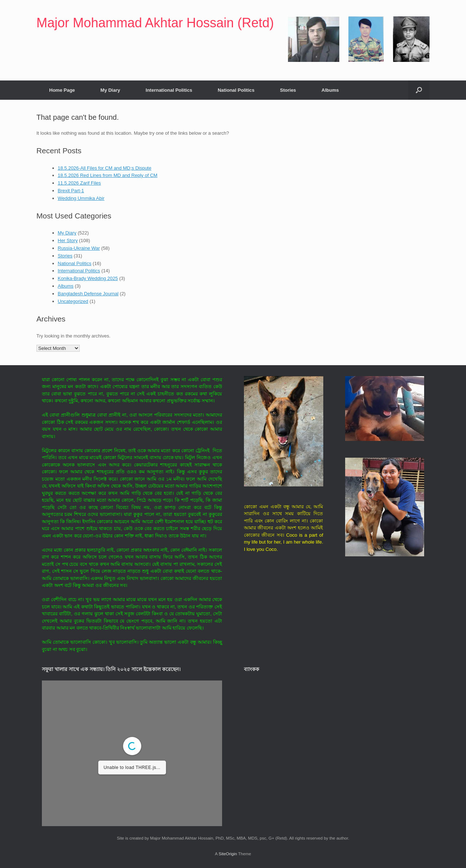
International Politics (169, 90)
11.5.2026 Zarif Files (80, 183)
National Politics (236, 90)
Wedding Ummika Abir (81, 198)
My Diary (110, 90)
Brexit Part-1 (71, 191)
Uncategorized (73, 301)
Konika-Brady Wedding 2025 (88, 278)
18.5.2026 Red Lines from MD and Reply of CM (108, 175)
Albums (330, 90)
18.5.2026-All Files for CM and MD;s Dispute (105, 168)
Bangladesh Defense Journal (88, 294)
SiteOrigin (228, 854)
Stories (288, 90)
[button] (419, 90)
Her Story (68, 240)
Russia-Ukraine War (79, 248)
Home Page (62, 90)
